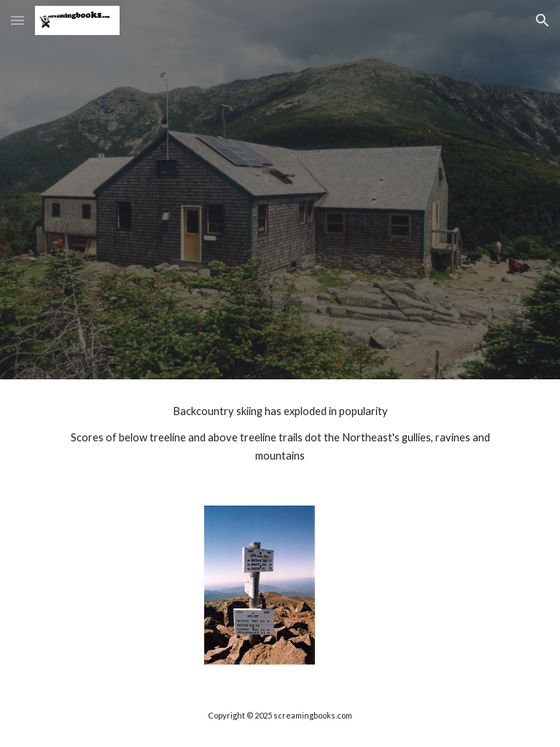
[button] (17, 20)
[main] (280, 434)
